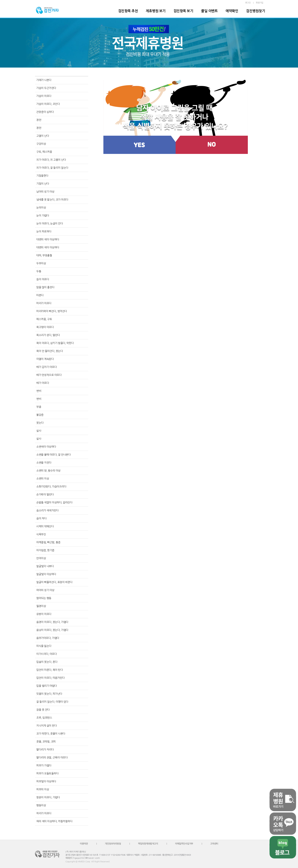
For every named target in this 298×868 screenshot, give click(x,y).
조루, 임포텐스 (44, 718)
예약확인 (232, 11)
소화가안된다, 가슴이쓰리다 (51, 487)
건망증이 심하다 (45, 112)
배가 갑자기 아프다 (46, 367)
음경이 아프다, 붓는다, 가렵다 (52, 622)
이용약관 (84, 844)
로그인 (248, 3)
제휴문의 (69, 858)
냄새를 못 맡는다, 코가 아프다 (52, 200)
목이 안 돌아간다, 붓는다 (50, 351)
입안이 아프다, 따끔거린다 (50, 678)
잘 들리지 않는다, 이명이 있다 (52, 702)
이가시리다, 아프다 (46, 654)
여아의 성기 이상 (45, 590)
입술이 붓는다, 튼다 (47, 662)
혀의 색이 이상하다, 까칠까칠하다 (54, 821)
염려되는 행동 (44, 598)
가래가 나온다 (44, 80)
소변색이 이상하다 (46, 447)
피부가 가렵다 (44, 766)
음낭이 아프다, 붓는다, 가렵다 (52, 630)
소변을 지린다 (44, 463)
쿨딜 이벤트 (209, 11)
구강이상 (41, 144)
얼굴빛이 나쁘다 (45, 566)
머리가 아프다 (44, 303)
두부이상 (41, 263)
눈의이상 (41, 208)
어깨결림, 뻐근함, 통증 (48, 542)
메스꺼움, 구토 (44, 319)
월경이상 (41, 606)
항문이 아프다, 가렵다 (48, 797)
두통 (39, 271)
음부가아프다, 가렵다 (48, 638)
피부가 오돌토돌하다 (47, 773)
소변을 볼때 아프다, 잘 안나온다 (53, 455)
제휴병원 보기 (156, 11)
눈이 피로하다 (44, 232)
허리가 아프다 (44, 813)
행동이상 (41, 805)
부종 (39, 407)
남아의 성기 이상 (45, 192)
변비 (39, 391)
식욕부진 (41, 534)
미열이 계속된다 (45, 359)
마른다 (40, 295)
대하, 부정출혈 (44, 255)
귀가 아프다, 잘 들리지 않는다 (52, 168)
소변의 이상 (43, 479)
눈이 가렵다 (43, 216)
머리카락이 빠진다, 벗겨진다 (52, 311)
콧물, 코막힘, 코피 (46, 742)
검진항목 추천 (128, 11)
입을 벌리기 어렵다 (46, 686)
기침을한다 (42, 176)
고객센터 (214, 844)
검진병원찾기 (256, 11)
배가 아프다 (43, 383)
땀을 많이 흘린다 (45, 287)
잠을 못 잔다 (43, 710)
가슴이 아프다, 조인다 (48, 104)
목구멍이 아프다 (45, 327)
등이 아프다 (43, 279)
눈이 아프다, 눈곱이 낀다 (50, 224)
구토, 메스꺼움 (44, 152)
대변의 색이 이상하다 (48, 239)
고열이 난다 (43, 136)
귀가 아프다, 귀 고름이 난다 (51, 160)
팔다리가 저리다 (45, 750)
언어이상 (41, 558)
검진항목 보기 (183, 11)
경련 (39, 120)
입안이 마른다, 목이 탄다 (50, 670)
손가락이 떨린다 (45, 495)
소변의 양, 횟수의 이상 (48, 471)
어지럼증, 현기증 (45, 550)
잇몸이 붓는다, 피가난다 (49, 694)
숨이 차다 (41, 518)
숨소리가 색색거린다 (47, 510)
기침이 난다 (43, 184)
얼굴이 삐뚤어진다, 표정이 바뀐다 (54, 582)
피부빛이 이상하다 (46, 781)
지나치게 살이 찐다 (46, 726)
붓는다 (40, 423)
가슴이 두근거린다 (46, 88)
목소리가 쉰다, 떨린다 (48, 335)
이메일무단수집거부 (184, 844)
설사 (39, 431)
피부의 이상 (43, 789)
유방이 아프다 (44, 614)
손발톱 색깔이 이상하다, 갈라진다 (54, 503)
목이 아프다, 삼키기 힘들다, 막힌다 (55, 343)
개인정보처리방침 (113, 844)
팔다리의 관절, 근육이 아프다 (52, 758)
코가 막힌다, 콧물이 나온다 (51, 734)
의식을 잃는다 (44, 646)
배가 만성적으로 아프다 (49, 375)
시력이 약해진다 (45, 526)
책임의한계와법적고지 (148, 844)
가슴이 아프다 (44, 96)
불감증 (40, 415)
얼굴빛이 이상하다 (46, 574)
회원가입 (259, 3)
